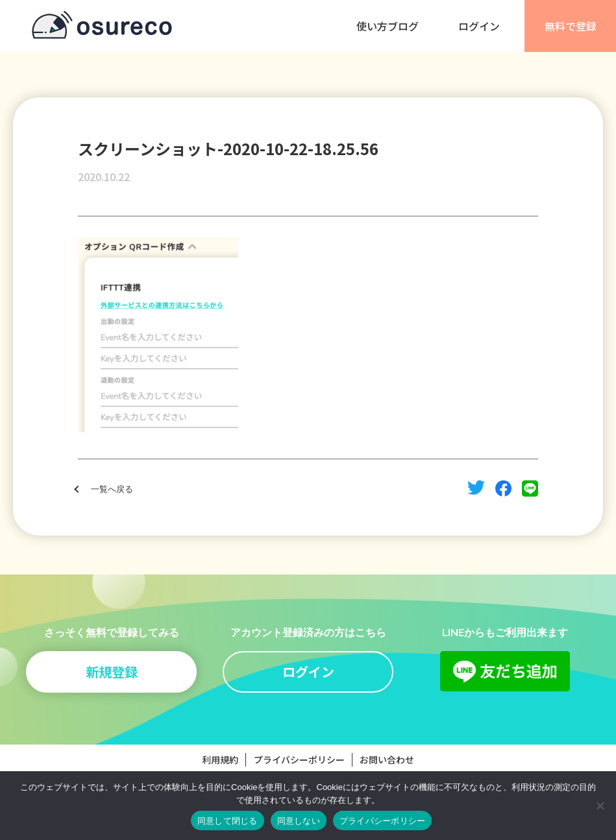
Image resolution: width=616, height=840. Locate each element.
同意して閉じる (228, 821)
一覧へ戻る (112, 489)
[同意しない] (600, 806)
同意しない (299, 821)
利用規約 (220, 760)
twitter (476, 488)
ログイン (479, 26)
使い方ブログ (388, 26)
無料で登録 (571, 26)
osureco (102, 26)
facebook (503, 488)
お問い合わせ (387, 760)
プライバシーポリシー (299, 760)
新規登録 (112, 672)
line (530, 488)
